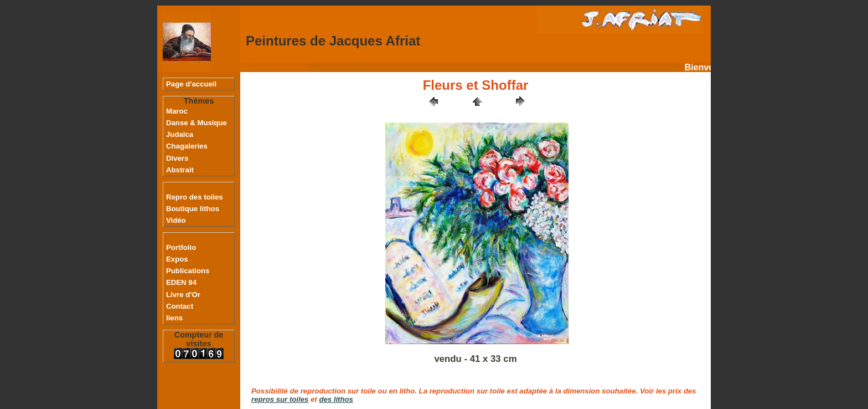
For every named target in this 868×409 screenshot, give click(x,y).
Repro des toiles (195, 197)
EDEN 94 (181, 282)
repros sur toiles (280, 399)
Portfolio (181, 247)
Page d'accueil (191, 84)
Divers (177, 158)
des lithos (336, 399)
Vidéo (176, 220)
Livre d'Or (183, 295)
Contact (180, 306)
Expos (177, 259)
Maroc (177, 111)
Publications (188, 271)
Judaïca (180, 134)
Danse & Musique (197, 123)
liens (174, 318)
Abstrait (180, 170)
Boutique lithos (193, 209)
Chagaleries (187, 146)
